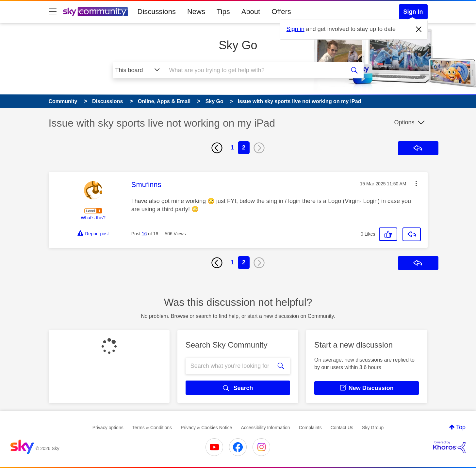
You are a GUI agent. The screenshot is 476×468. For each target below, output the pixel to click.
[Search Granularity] (138, 70)
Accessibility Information (265, 428)
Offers (281, 12)
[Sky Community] (95, 12)
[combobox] (254, 70)
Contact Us (342, 428)
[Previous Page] (217, 148)
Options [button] (404, 122)
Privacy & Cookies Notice (206, 428)
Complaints (310, 428)
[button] (416, 183)
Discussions (157, 12)
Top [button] (461, 427)
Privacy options (108, 428)
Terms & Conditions (152, 428)
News (196, 12)
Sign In (413, 12)
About (251, 12)
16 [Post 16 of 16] (144, 234)
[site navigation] (53, 12)
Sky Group (373, 428)
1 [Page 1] (232, 148)
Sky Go (238, 45)
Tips (223, 12)
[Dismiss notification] (419, 29)
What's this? (93, 218)
